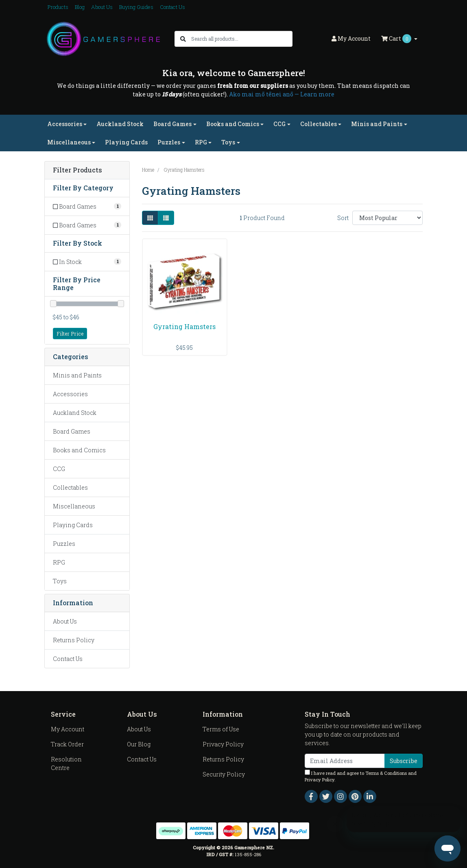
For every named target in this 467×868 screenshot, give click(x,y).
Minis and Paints (77, 375)
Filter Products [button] (77, 170)
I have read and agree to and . (361, 776)
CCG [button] (279, 124)
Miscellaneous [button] (69, 142)
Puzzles (64, 544)
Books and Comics (79, 450)
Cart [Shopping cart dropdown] (397, 39)
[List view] (166, 218)
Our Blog (139, 744)
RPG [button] (201, 142)
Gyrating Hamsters (184, 326)
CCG (59, 469)
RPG (59, 562)
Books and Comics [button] (233, 124)
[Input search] (241, 39)
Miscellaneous (74, 506)
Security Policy (224, 774)
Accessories (70, 394)
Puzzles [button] (169, 142)
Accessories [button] (65, 124)
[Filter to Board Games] (87, 206)
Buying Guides (136, 7)
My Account (68, 729)
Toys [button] (228, 142)
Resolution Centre (66, 763)
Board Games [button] (172, 124)
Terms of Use (221, 729)
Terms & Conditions (386, 773)
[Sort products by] (387, 218)
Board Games (72, 431)
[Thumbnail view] (150, 218)
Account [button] (351, 38)
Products (58, 7)
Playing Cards (126, 142)
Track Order (67, 744)
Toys (60, 581)
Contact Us (172, 7)
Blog (80, 7)
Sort (343, 218)
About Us (102, 7)
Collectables (70, 487)
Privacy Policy (223, 744)
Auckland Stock (120, 124)
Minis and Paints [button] (377, 124)
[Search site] (183, 39)
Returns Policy (74, 640)
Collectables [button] (319, 124)
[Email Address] (345, 761)
